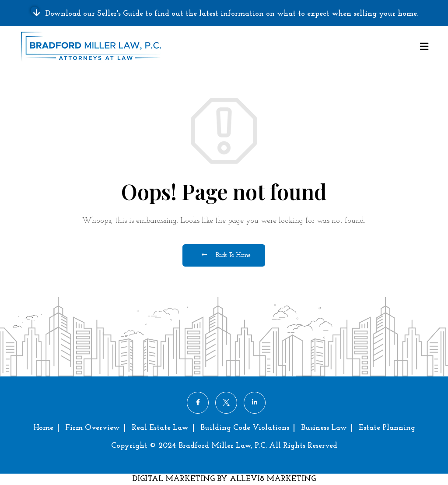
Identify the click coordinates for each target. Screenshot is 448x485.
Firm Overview (93, 428)
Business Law (324, 428)
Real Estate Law (160, 428)
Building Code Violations (245, 428)
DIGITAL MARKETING (175, 479)
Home (43, 428)
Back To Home (226, 255)
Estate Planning (387, 428)
